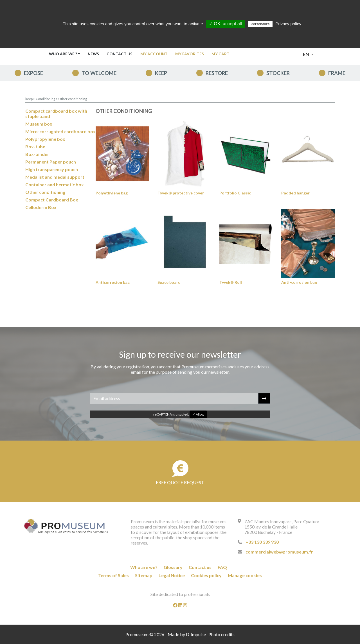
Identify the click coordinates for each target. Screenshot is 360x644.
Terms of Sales (113, 575)
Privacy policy (288, 24)
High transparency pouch (52, 169)
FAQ (222, 567)
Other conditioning (73, 99)
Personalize (260, 24)
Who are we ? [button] (63, 54)
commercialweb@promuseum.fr (279, 552)
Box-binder (37, 154)
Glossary (173, 567)
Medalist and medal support (55, 177)
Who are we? (144, 567)
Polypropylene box (45, 139)
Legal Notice (172, 575)
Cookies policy (206, 575)
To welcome (99, 73)
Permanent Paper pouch (51, 162)
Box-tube (35, 147)
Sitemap (144, 575)
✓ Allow (198, 414)
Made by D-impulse (187, 634)
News (93, 54)
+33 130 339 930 (262, 542)
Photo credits (221, 634)
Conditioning (46, 99)
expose (33, 73)
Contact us (120, 54)
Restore (217, 73)
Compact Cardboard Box (52, 200)
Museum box (39, 124)
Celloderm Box (41, 207)
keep (161, 73)
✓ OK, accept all (225, 24)
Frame (337, 73)
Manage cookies (245, 575)
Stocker (278, 73)
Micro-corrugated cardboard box (60, 131)
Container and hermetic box (55, 184)
